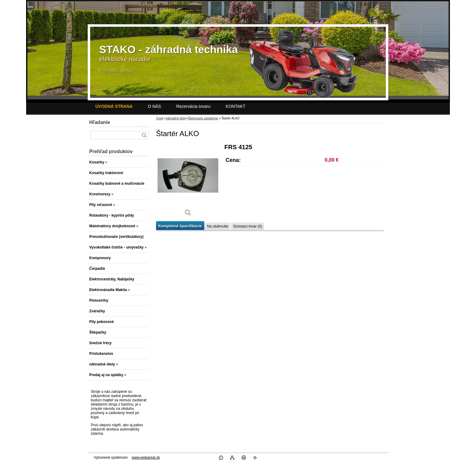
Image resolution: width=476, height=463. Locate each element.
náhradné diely (176, 118)
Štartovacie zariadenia (203, 118)
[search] (144, 135)
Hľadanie (100, 122)
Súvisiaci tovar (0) (248, 226)
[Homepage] (114, 106)
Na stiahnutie (218, 226)
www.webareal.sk (146, 458)
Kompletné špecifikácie (180, 226)
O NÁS (155, 106)
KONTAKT (235, 106)
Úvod (160, 118)
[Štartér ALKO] (188, 182)
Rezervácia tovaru (193, 106)
